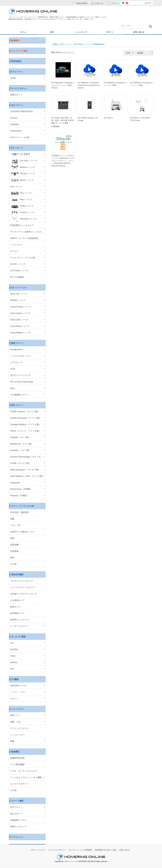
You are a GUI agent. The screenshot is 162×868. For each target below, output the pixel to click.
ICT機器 (15, 679)
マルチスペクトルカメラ (22, 581)
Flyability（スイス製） (20, 437)
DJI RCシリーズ (18, 264)
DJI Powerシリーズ (19, 271)
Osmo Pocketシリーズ (21, 307)
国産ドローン (17, 343)
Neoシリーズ (21, 200)
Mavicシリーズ (22, 180)
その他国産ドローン (20, 395)
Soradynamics (17, 350)
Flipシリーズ (21, 193)
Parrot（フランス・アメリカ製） (25, 431)
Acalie (13, 78)
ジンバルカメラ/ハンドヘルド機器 (26, 778)
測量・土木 (15, 722)
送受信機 (14, 545)
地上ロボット (16, 814)
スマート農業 (17, 801)
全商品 (55, 44)
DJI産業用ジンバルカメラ (22, 225)
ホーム (23, 32)
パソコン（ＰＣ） (18, 692)
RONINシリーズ (18, 300)
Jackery (14, 662)
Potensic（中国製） (19, 496)
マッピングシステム (20, 728)
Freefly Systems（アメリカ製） (25, 412)
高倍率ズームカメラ (20, 620)
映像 (12, 741)
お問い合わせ (139, 32)
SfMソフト (15, 715)
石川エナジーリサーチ (21, 375)
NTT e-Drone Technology (22, 382)
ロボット (14, 699)
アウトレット (17, 837)
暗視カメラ (15, 607)
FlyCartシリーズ (23, 174)
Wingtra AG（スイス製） (22, 444)
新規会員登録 (80, 3)
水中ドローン (17, 105)
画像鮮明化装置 (17, 758)
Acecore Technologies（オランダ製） (28, 457)
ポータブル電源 (18, 637)
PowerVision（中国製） (21, 489)
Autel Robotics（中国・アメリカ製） (27, 476)
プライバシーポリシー (57, 850)
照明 (12, 538)
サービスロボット (19, 89)
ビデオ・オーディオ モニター (24, 771)
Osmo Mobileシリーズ (20, 333)
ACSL (13, 369)
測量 (12, 519)
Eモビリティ (17, 72)
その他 (13, 564)
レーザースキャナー (20, 626)
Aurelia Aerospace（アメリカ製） (26, 418)
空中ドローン (16, 807)
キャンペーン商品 (19, 51)
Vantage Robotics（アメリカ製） (26, 425)
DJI (12, 643)
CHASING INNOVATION (22, 112)
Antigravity (15, 483)
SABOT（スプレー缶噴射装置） (25, 238)
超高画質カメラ (17, 613)
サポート (110, 32)
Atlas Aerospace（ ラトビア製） (25, 470)
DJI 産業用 (20, 154)
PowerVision (16, 131)
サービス (14, 251)
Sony (13, 388)
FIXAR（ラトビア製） (20, 463)
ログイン (113, 3)
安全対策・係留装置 (20, 512)
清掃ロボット (16, 95)
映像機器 (15, 752)
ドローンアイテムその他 (22, 506)
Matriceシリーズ (23, 167)
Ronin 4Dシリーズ (19, 294)
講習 (12, 558)
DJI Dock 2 (99, 44)
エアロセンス (16, 362)
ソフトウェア (16, 245)
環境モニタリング (18, 827)
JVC (12, 669)
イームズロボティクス (21, 356)
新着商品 (15, 41)
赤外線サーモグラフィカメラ (24, 594)
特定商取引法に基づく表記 (106, 850)
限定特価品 (16, 61)
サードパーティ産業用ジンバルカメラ (28, 232)
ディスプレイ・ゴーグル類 (23, 258)
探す (52, 32)
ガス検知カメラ (17, 600)
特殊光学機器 (17, 575)
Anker (13, 656)
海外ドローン (17, 405)
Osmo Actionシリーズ (20, 313)
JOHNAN (14, 125)
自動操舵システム (18, 820)
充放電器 (14, 551)
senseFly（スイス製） (21, 450)
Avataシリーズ (22, 206)
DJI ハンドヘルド (19, 288)
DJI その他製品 (17, 277)
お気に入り (97, 3)
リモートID (15, 525)
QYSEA (14, 118)
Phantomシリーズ (23, 219)
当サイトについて (38, 850)
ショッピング (81, 32)
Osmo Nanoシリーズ (20, 326)
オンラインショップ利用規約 (80, 850)
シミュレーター (17, 735)
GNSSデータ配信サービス (22, 532)
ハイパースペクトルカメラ (23, 587)
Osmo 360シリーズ (19, 320)
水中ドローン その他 (20, 138)
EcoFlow (14, 650)
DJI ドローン (17, 148)
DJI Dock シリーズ (24, 161)
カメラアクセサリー (20, 784)
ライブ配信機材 (17, 765)
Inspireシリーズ (22, 213)
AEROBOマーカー (19, 686)
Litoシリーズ (16, 187)
